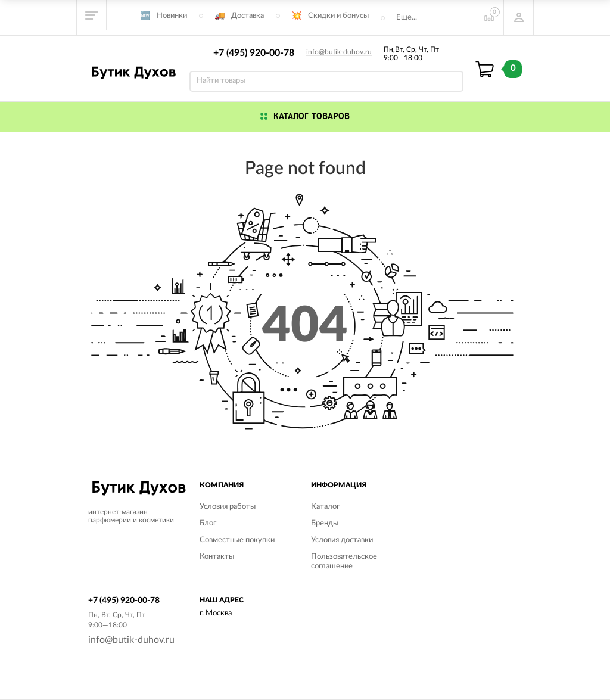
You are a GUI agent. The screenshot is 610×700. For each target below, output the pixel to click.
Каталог (325, 507)
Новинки (172, 16)
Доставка (248, 16)
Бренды (325, 523)
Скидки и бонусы (338, 16)
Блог (208, 523)
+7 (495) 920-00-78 (254, 53)
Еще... (407, 18)
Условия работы (228, 507)
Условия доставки (342, 540)
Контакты (217, 557)
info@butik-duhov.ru (339, 52)
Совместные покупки (237, 540)
